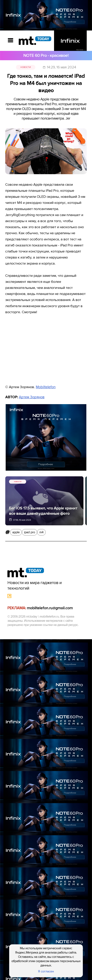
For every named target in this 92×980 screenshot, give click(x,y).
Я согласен (46, 972)
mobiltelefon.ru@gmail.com (50, 617)
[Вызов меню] (10, 41)
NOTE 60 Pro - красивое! (46, 56)
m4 (41, 539)
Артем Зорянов (31, 401)
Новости (26, 68)
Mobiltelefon (46, 391)
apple (15, 539)
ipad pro (29, 539)
